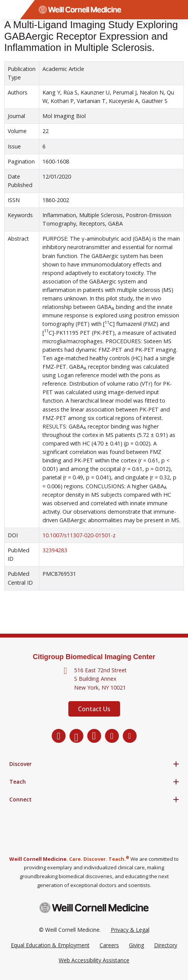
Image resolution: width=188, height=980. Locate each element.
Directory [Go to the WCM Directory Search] (166, 945)
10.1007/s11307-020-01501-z (79, 535)
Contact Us (94, 709)
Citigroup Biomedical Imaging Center (94, 657)
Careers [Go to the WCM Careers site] (109, 945)
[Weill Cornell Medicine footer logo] (94, 908)
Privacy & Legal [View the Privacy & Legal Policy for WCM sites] (130, 930)
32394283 (55, 550)
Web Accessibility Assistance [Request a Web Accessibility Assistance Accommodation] (94, 960)
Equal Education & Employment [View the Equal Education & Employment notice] (50, 945)
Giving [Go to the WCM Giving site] (136, 945)
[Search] (178, 10)
